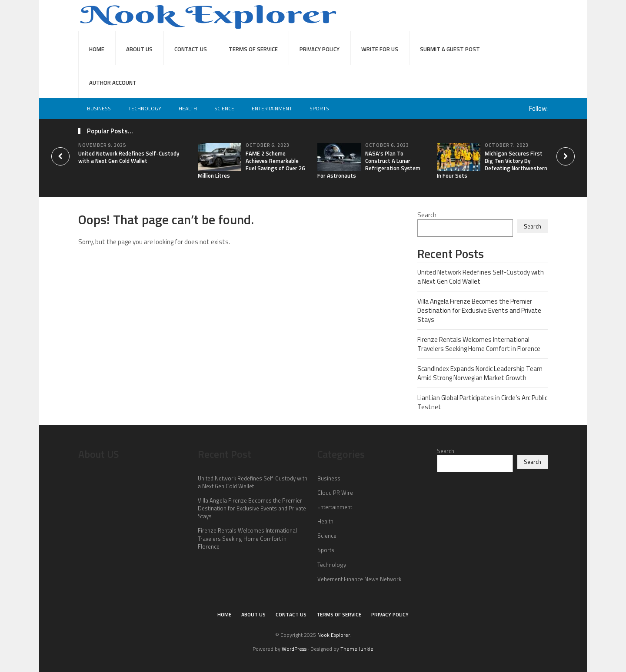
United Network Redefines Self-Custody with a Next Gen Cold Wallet (129, 157)
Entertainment (272, 108)
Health (188, 108)
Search (427, 215)
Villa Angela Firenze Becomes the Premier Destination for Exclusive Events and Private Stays (479, 310)
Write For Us (380, 49)
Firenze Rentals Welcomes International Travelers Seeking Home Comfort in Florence (479, 344)
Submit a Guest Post (450, 49)
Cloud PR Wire (335, 493)
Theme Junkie (357, 649)
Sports (319, 108)
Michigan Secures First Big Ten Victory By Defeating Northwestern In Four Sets (492, 164)
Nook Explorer (333, 635)
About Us (139, 49)
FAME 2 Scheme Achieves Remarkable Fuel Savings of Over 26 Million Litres (251, 164)
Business (99, 108)
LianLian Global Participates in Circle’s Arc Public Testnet (482, 402)
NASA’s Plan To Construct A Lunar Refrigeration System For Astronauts (369, 164)
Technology (145, 108)
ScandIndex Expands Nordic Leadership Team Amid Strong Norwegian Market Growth (480, 373)
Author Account (113, 83)
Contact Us (191, 49)
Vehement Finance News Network (359, 579)
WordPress (294, 649)
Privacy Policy (320, 49)
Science (224, 108)
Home (97, 49)
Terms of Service (253, 49)
